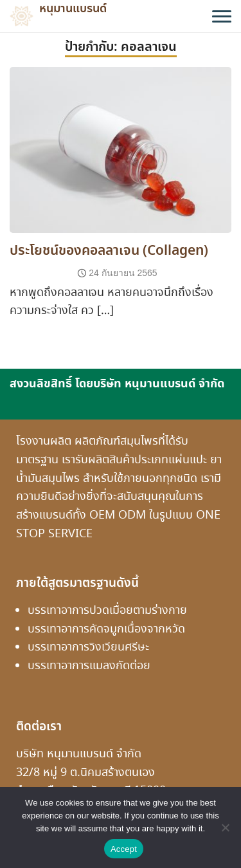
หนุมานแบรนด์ (73, 9)
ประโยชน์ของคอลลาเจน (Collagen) (109, 251)
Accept (124, 849)
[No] (225, 827)
